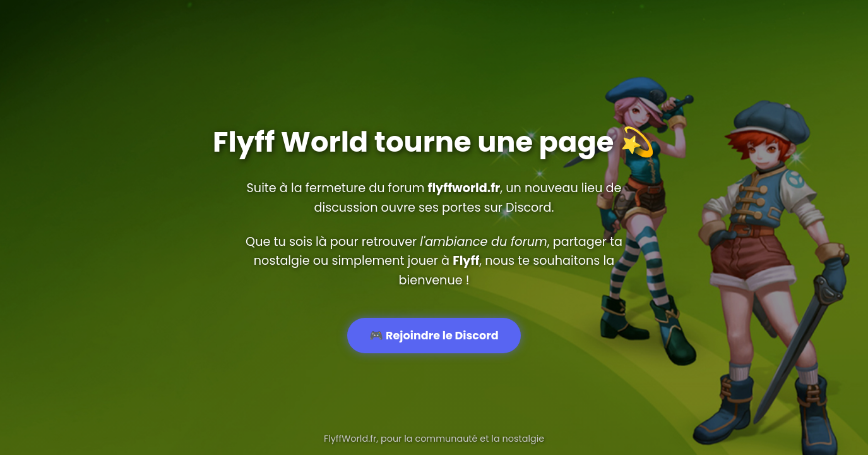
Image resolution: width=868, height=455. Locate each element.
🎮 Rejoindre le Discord (434, 336)
